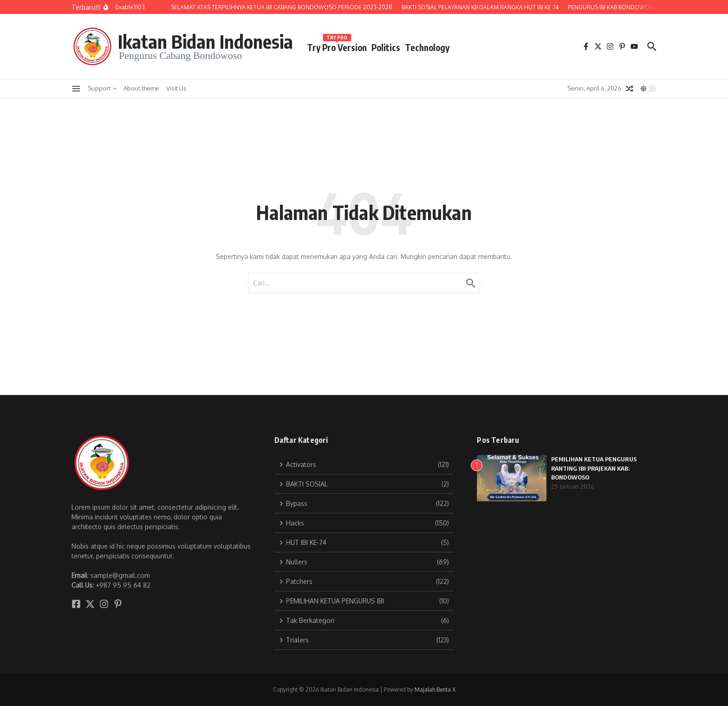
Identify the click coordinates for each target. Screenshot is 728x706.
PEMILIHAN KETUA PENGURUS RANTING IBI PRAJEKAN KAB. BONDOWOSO (594, 468)
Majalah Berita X (435, 690)
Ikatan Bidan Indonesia (205, 41)
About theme (141, 88)
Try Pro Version (337, 46)
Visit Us (176, 88)
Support (102, 88)
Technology (427, 47)
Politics (386, 47)
